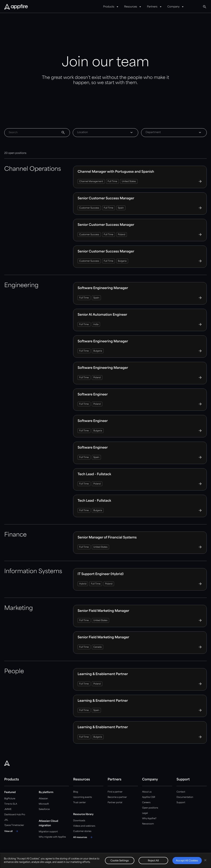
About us (147, 792)
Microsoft (44, 804)
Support (181, 803)
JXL (6, 820)
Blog (76, 792)
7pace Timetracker (14, 825)
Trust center (79, 803)
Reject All (153, 861)
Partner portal (115, 803)
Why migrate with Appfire (52, 837)
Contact (181, 792)
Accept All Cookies (187, 861)
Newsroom (148, 824)
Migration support (48, 832)
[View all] (12, 831)
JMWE (8, 809)
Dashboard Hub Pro (15, 815)
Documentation (185, 797)
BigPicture (10, 799)
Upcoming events (82, 797)
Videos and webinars (84, 826)
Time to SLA (11, 804)
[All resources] (83, 837)
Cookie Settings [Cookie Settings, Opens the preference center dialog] (120, 861)
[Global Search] (205, 7)
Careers (146, 803)
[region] (105, 860)
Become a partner (117, 797)
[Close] (205, 860)
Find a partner (115, 792)
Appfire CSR (149, 797)
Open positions (150, 808)
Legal (145, 813)
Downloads (79, 821)
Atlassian (43, 799)
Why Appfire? (149, 819)
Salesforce (44, 809)
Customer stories (82, 831)
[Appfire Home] (16, 7)
